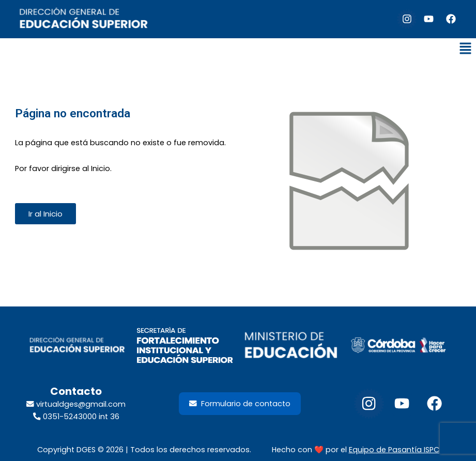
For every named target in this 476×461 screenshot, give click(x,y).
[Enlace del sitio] (349, 183)
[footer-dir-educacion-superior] (77, 345)
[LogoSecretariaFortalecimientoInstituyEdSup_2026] (184, 345)
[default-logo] (84, 19)
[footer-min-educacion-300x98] (291, 345)
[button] (466, 50)
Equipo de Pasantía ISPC (394, 450)
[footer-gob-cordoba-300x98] (399, 345)
